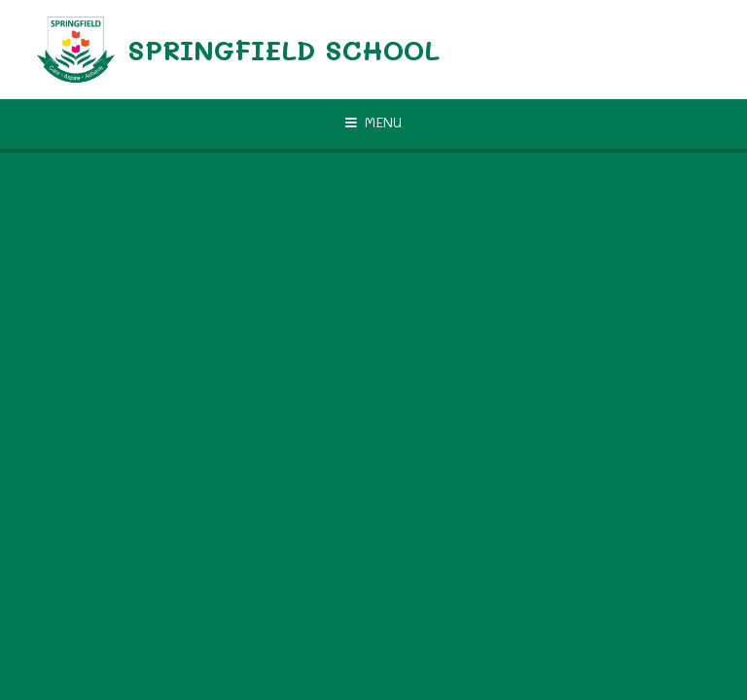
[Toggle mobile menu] (373, 122)
